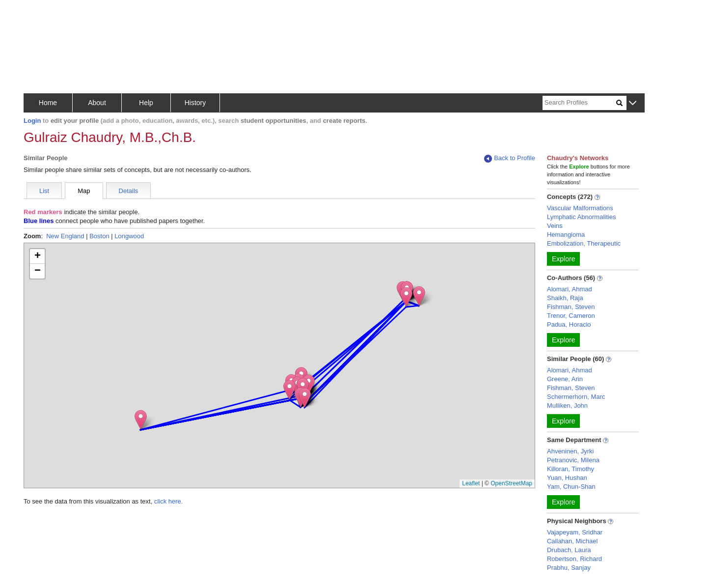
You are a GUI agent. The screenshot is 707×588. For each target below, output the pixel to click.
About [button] (97, 103)
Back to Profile (510, 158)
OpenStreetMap (511, 483)
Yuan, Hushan (567, 478)
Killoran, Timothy (571, 469)
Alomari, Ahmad (570, 289)
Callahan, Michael (572, 541)
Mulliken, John (567, 406)
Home (48, 103)
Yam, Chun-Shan (571, 487)
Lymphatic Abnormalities (581, 217)
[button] (633, 103)
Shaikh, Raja (565, 298)
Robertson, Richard (574, 559)
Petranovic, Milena (573, 460)
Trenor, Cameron (571, 316)
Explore (563, 259)
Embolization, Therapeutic (584, 243)
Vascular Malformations (580, 208)
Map (84, 191)
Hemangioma (566, 235)
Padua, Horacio (569, 324)
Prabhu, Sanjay (569, 568)
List (44, 191)
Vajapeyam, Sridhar (575, 532)
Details (129, 191)
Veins (555, 226)
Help (146, 103)
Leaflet (471, 483)
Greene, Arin (565, 379)
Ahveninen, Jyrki (570, 451)
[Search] (579, 103)
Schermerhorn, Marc (576, 397)
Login (32, 121)
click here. (169, 501)
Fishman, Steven (571, 307)
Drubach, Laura (569, 550)
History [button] (195, 103)
